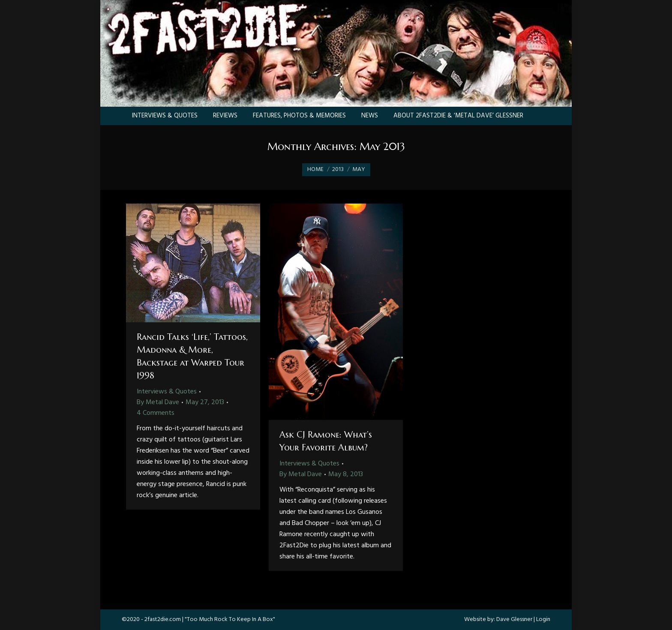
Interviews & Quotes (167, 392)
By (158, 402)
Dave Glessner (514, 619)
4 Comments (156, 413)
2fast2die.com (163, 619)
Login (543, 619)
